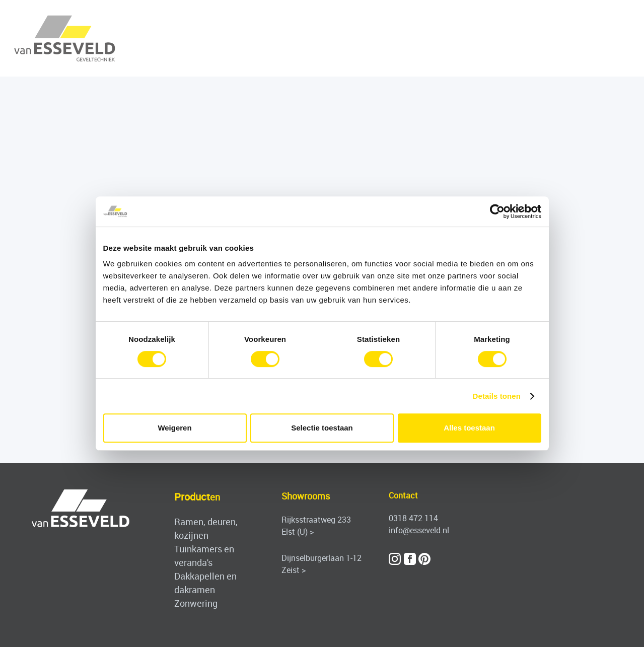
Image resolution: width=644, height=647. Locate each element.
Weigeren (174, 428)
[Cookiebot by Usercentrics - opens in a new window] (497, 211)
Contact (403, 495)
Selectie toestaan (322, 428)
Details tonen (497, 396)
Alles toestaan (469, 428)
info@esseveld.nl (419, 530)
